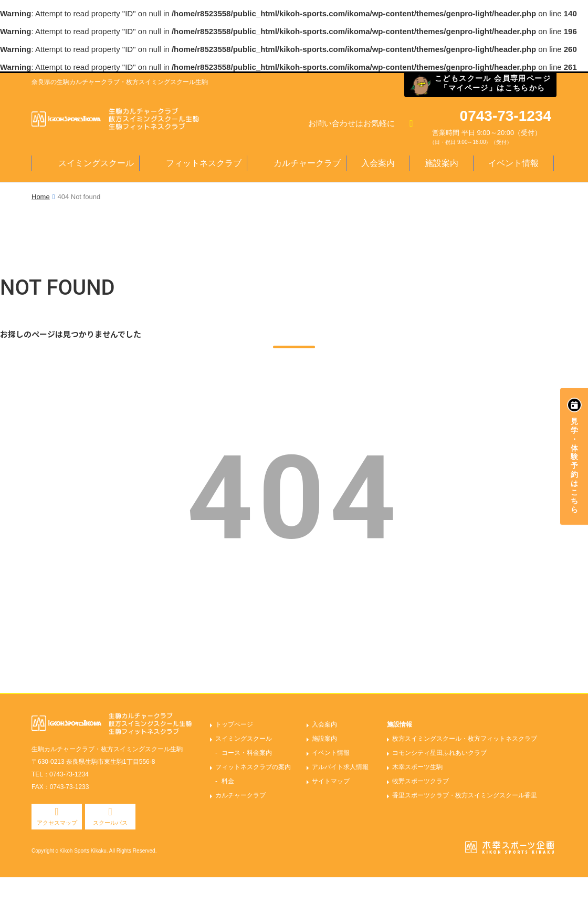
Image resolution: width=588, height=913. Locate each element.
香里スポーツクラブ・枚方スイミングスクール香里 (465, 795)
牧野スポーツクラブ (421, 781)
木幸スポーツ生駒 (417, 767)
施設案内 (442, 163)
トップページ (234, 724)
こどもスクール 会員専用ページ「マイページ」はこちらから (493, 83)
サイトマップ (331, 781)
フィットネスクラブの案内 (253, 767)
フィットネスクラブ (204, 163)
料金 (228, 781)
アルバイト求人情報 (340, 767)
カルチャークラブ (307, 163)
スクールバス (110, 823)
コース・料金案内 (247, 753)
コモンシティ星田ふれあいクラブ (439, 753)
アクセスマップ (57, 823)
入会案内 (378, 163)
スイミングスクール (96, 163)
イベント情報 (513, 163)
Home (41, 197)
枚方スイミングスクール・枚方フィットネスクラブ (465, 739)
